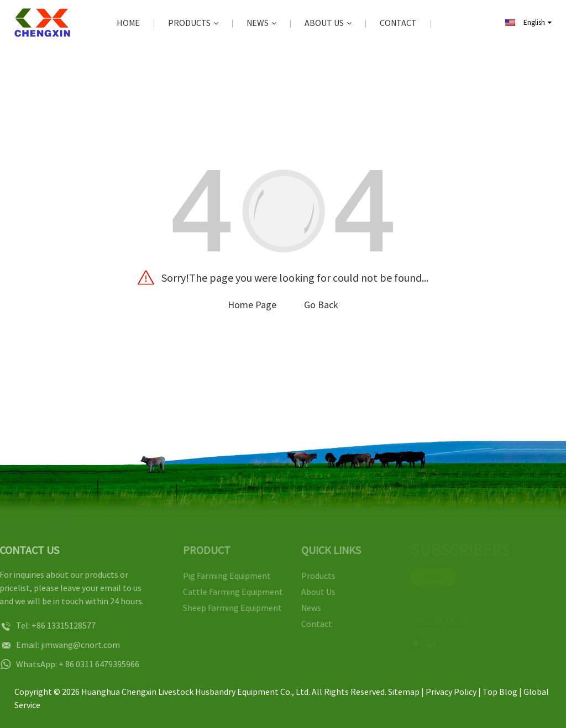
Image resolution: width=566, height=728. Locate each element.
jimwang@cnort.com (69, 645)
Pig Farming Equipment (220, 576)
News (261, 23)
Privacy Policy (451, 692)
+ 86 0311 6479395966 (88, 664)
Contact (398, 23)
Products (193, 23)
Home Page (252, 305)
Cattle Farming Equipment (226, 592)
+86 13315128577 (53, 625)
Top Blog (500, 692)
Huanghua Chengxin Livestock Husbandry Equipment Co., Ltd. (196, 692)
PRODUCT (200, 550)
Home (128, 23)
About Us (328, 23)
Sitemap (404, 692)
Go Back (321, 305)
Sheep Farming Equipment (225, 608)
